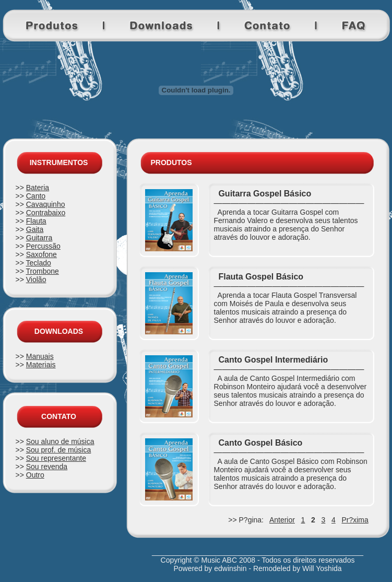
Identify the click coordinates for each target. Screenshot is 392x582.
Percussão (43, 246)
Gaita (35, 229)
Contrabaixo (46, 213)
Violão (36, 280)
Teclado (39, 263)
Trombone (43, 271)
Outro (35, 475)
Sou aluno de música (60, 441)
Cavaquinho (46, 204)
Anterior (282, 520)
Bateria (38, 188)
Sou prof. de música (59, 450)
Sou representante (56, 458)
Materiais (41, 365)
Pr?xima (355, 520)
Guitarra (39, 238)
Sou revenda (47, 467)
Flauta (36, 221)
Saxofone (41, 254)
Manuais (40, 356)
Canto (36, 196)
